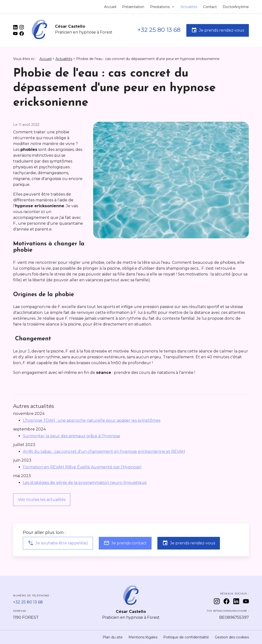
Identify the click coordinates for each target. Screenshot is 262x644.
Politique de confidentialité (186, 637)
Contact (210, 7)
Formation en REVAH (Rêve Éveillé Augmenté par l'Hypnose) (82, 467)
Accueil (110, 7)
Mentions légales (143, 637)
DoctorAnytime (236, 7)
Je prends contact (125, 543)
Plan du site (113, 637)
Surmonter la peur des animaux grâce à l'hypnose (72, 436)
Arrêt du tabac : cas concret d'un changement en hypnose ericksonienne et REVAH (104, 451)
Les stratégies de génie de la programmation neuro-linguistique (85, 483)
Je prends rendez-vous (218, 30)
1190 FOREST (26, 617)
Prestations (160, 7)
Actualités (189, 7)
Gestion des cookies (232, 637)
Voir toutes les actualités (42, 500)
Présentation (133, 7)
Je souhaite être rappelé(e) (58, 543)
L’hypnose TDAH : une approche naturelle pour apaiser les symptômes (92, 420)
